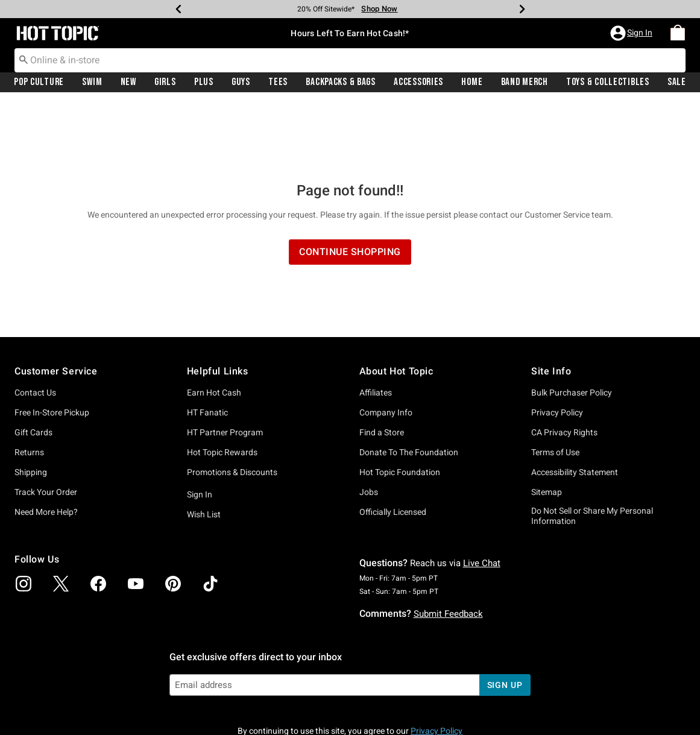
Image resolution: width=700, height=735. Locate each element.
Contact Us (35, 327)
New (128, 83)
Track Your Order (46, 426)
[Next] (522, 9)
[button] (632, 33)
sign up (505, 619)
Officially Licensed (393, 446)
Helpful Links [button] (218, 305)
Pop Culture (39, 83)
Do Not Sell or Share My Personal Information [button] (592, 450)
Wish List (204, 449)
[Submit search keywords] (24, 60)
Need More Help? (46, 446)
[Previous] (178, 9)
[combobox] (350, 60)
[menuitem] (678, 33)
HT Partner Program (225, 367)
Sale (677, 83)
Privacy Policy (557, 347)
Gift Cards (33, 367)
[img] (24, 518)
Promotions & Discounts (232, 406)
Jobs (369, 426)
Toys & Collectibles (608, 83)
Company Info (386, 347)
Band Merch (525, 83)
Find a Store (382, 367)
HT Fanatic (207, 347)
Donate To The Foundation (409, 386)
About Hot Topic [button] (396, 305)
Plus (204, 83)
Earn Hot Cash (214, 327)
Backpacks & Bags (341, 83)
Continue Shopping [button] (350, 186)
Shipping (31, 406)
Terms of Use (555, 386)
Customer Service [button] (56, 305)
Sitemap (547, 426)
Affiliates (376, 327)
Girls (165, 83)
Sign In (200, 429)
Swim (92, 83)
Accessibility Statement (575, 406)
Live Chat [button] (482, 497)
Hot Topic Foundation (400, 406)
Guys (241, 83)
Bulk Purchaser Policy (572, 327)
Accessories (418, 83)
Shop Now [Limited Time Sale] (379, 9)
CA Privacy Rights (564, 367)
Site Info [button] (551, 305)
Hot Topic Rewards (222, 386)
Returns (29, 386)
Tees (278, 83)
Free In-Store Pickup (52, 347)
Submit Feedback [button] (448, 548)
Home (472, 83)
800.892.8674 (483, 710)
